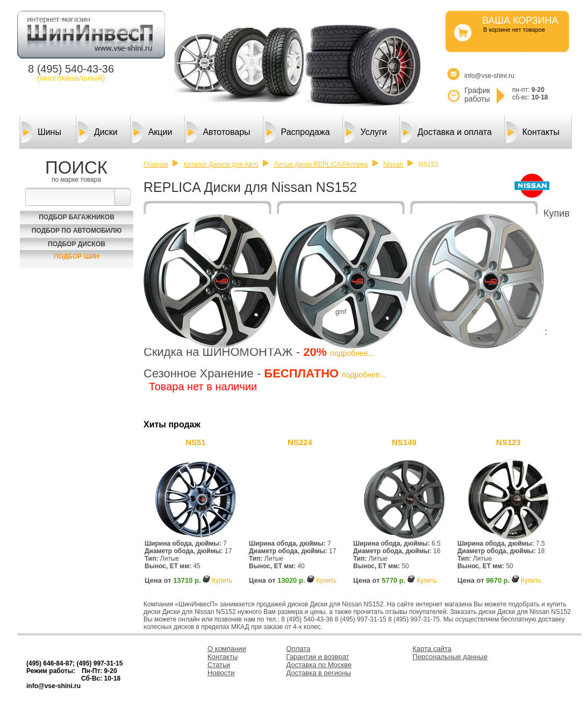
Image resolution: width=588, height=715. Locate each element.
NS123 (508, 442)
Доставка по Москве (319, 665)
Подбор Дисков (77, 244)
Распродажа (297, 132)
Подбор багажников (77, 217)
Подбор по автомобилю (77, 231)
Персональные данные (450, 657)
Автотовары (218, 132)
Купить (222, 581)
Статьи (219, 665)
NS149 (404, 442)
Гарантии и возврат (318, 657)
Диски (98, 132)
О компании (227, 649)
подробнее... (352, 353)
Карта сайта (432, 649)
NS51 (196, 442)
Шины (41, 132)
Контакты (533, 132)
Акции (152, 132)
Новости (221, 673)
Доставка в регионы (319, 673)
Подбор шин (77, 256)
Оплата (299, 649)
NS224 (300, 442)
